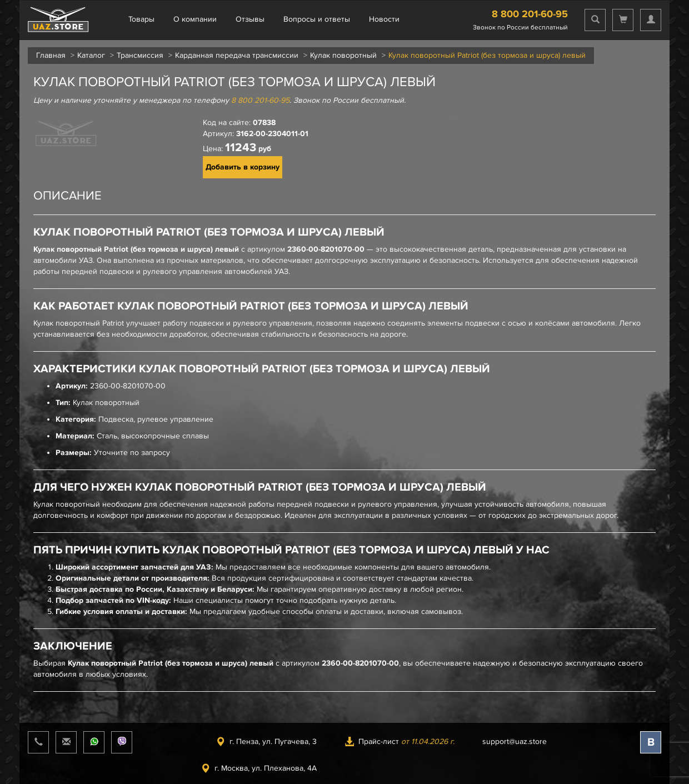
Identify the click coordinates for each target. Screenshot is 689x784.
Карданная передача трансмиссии (237, 55)
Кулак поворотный (343, 55)
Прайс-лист (400, 741)
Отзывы (250, 19)
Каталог (91, 55)
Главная (51, 55)
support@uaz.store (515, 741)
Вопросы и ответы (317, 19)
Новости (384, 19)
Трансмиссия (140, 55)
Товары (141, 19)
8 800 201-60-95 (530, 14)
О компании (195, 19)
